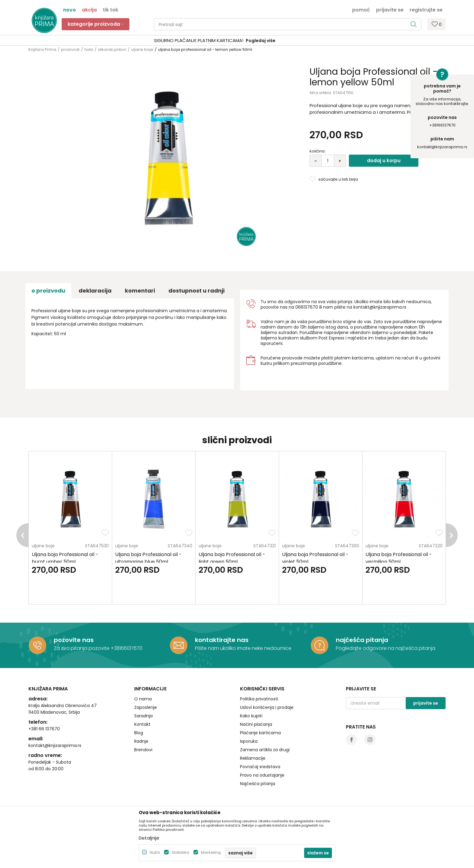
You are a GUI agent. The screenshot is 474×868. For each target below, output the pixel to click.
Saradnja (143, 716)
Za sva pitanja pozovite (82, 648)
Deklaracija (95, 291)
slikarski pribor (112, 49)
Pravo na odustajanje (262, 775)
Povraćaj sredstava (260, 767)
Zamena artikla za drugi (265, 750)
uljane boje (142, 49)
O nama (143, 699)
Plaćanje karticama (260, 733)
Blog (139, 733)
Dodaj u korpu (384, 160)
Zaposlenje (146, 707)
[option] (237, 41)
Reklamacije (253, 758)
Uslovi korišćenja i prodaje (267, 707)
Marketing (211, 852)
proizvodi (70, 49)
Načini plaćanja (256, 724)
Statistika (180, 852)
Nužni (155, 852)
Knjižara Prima (42, 49)
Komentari (140, 291)
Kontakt (142, 724)
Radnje (141, 741)
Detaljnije (149, 838)
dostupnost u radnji (196, 291)
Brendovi (143, 750)
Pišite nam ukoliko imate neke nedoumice (243, 648)
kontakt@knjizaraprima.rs (442, 147)
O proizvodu (48, 291)
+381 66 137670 (44, 729)
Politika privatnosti (259, 699)
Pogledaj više (283, 41)
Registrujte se (426, 9)
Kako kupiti (251, 716)
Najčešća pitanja (258, 784)
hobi (89, 49)
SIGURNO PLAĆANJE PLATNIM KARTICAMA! (221, 40)
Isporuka (249, 741)
